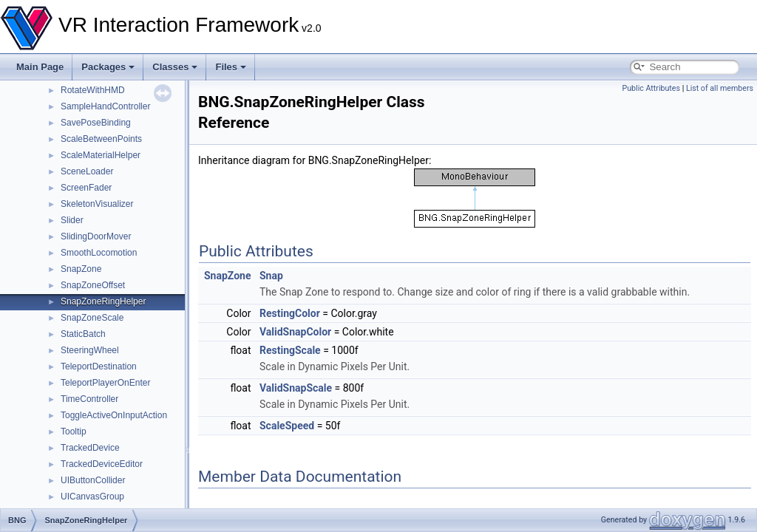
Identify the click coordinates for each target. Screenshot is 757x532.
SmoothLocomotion (99, 253)
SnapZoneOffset (93, 285)
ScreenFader (86, 188)
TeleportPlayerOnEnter (105, 383)
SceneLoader (87, 171)
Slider (72, 220)
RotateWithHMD (93, 90)
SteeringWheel (90, 350)
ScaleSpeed (287, 426)
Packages (108, 67)
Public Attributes (651, 88)
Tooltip (74, 432)
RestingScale (290, 350)
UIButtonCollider (93, 480)
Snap (271, 276)
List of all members (720, 88)
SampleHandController (105, 106)
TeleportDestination (99, 366)
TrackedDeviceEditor (102, 464)
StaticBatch (83, 334)
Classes (175, 67)
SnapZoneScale (92, 318)
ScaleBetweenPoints (101, 139)
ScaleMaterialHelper (101, 155)
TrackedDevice (90, 448)
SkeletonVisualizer (97, 204)
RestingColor (290, 313)
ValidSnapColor (295, 332)
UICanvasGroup (92, 497)
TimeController (89, 399)
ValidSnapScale (296, 388)
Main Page (40, 67)
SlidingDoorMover (96, 236)
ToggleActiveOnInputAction (114, 415)
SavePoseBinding (96, 123)
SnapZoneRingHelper (103, 301)
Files (231, 67)
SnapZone (81, 269)
